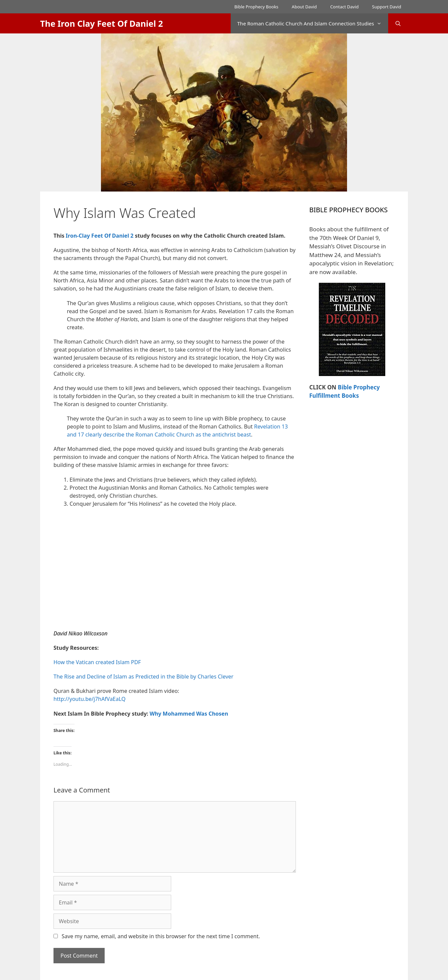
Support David (387, 7)
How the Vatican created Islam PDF (97, 662)
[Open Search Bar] (398, 23)
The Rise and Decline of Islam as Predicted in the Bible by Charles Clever (143, 677)
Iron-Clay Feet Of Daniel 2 (100, 236)
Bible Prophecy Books (256, 7)
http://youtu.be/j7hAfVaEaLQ (90, 699)
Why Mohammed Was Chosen (189, 714)
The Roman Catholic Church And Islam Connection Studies (313, 23)
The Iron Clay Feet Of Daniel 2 (101, 23)
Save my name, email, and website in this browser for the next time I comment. (161, 936)
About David (304, 7)
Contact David (345, 7)
